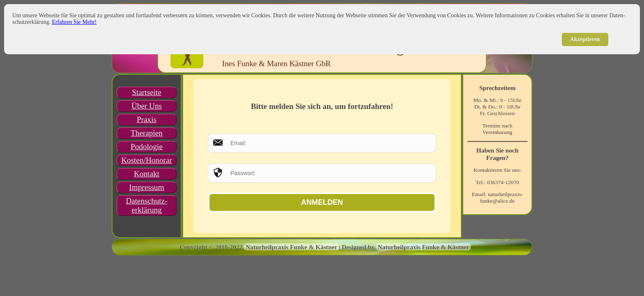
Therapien (147, 133)
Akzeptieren (585, 39)
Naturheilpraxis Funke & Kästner (291, 247)
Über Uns (147, 106)
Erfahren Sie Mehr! (74, 22)
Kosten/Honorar (147, 160)
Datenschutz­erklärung (146, 205)
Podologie (147, 147)
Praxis (147, 119)
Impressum (146, 187)
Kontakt (147, 174)
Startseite (146, 92)
